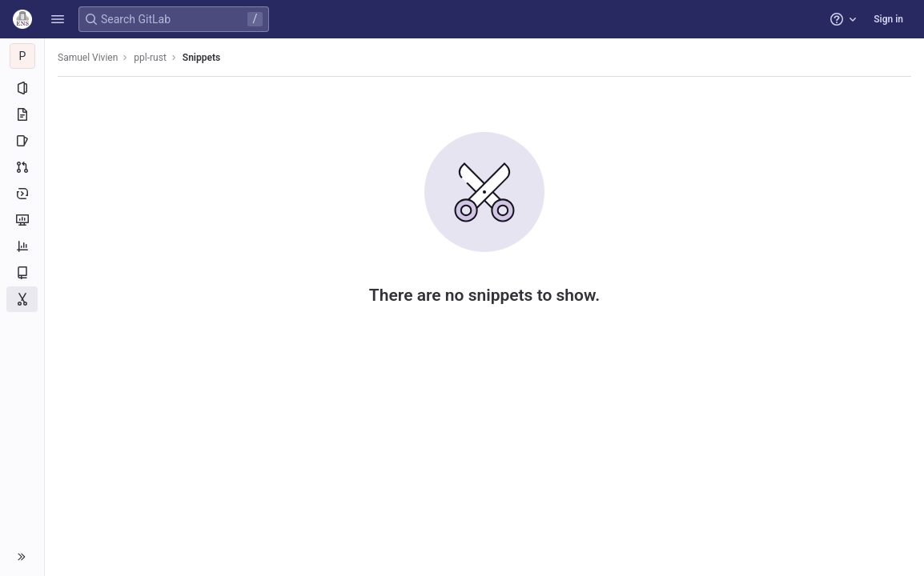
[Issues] (22, 141)
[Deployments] (22, 194)
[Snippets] (22, 299)
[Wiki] (22, 273)
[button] (58, 19)
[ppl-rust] (22, 56)
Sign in (888, 19)
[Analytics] (22, 246)
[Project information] (22, 88)
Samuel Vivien (88, 58)
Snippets (201, 58)
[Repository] (22, 114)
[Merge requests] (22, 167)
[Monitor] (22, 220)
